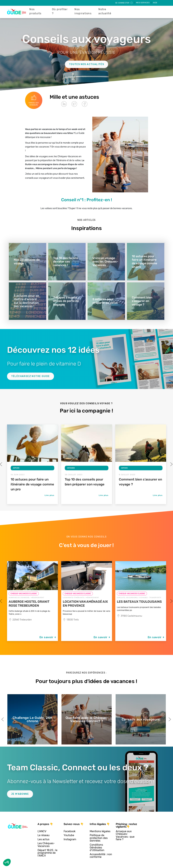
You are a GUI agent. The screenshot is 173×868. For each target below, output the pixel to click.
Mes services (143, 3)
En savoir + (48, 637)
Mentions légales (100, 831)
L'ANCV (42, 831)
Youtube (69, 835)
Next (171, 464)
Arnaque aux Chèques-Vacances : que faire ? (125, 835)
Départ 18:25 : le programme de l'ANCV (47, 853)
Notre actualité (105, 11)
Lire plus (49, 495)
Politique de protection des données (99, 838)
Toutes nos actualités (86, 64)
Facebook (70, 831)
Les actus (43, 839)
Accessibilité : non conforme (101, 856)
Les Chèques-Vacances (46, 845)
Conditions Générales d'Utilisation (97, 848)
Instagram (70, 839)
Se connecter (124, 3)
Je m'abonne (20, 794)
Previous (3, 719)
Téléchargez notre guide (31, 376)
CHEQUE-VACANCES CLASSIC (24, 594)
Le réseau (44, 835)
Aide (155, 3)
